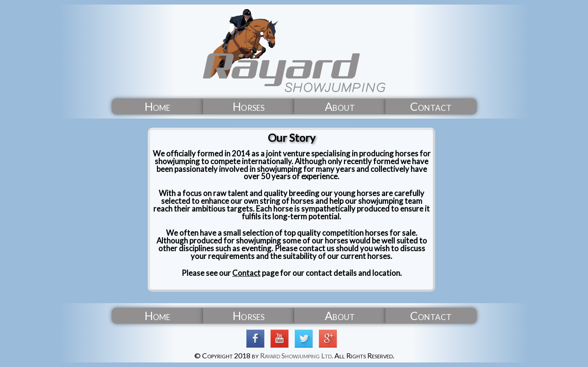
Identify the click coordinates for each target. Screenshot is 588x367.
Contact (246, 273)
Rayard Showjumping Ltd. (297, 355)
